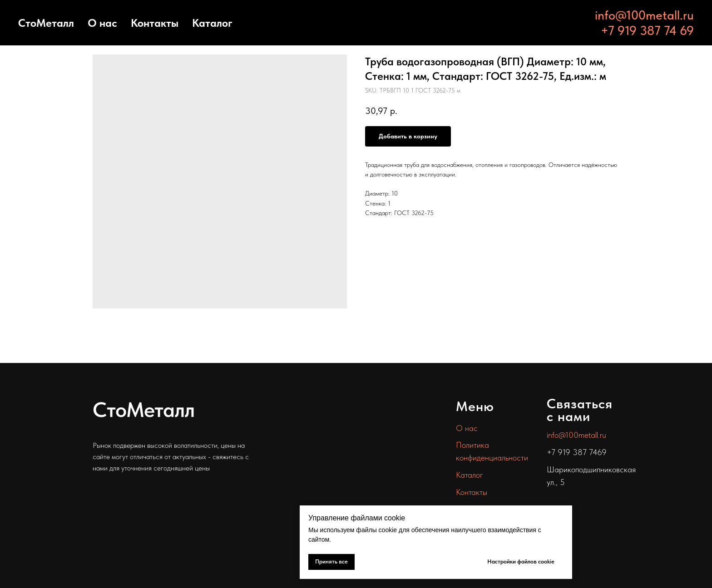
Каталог (212, 23)
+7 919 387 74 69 (647, 30)
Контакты (155, 23)
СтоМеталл (46, 23)
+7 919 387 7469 (577, 452)
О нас (102, 23)
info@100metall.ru (644, 15)
